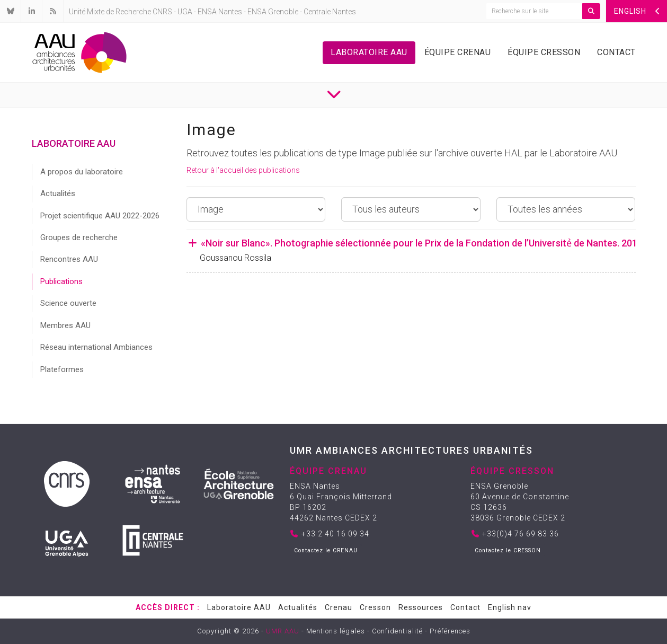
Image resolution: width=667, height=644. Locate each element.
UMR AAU (283, 631)
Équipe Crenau (458, 52)
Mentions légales (336, 631)
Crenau (339, 607)
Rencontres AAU (69, 259)
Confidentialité (397, 631)
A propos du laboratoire (82, 172)
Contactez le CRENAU (326, 550)
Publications (61, 281)
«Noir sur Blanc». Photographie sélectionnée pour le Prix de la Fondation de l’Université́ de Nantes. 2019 (415, 243)
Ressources (421, 607)
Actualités (58, 193)
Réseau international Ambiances (96, 347)
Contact (616, 52)
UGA (185, 12)
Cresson (375, 607)
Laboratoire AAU (369, 52)
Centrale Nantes (330, 12)
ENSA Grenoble (273, 12)
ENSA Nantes (220, 12)
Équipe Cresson (544, 52)
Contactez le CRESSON (508, 550)
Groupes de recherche (79, 237)
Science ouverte (68, 303)
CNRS (162, 12)
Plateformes (62, 369)
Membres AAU (65, 325)
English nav (510, 607)
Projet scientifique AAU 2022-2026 (100, 216)
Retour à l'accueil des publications (243, 170)
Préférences (450, 631)
